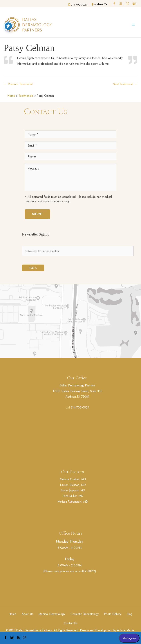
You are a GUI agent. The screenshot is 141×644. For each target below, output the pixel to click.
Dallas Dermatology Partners (77, 385)
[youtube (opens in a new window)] (121, 4)
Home (11, 96)
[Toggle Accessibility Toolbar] (8, 18)
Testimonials (26, 96)
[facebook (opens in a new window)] (115, 4)
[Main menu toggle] (133, 25)
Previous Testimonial (19, 84)
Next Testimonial (125, 84)
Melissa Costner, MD (73, 479)
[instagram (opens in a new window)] (128, 4)
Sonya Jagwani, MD (73, 490)
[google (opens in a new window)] (134, 4)
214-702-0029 (80, 407)
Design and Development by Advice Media (107, 630)
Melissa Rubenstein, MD (73, 502)
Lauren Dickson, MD (73, 485)
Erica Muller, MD (73, 496)
